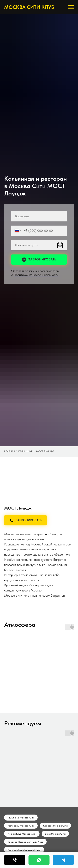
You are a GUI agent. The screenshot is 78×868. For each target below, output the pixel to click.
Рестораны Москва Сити (21, 826)
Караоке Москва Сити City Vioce (25, 842)
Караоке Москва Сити (55, 826)
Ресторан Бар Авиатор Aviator (24, 850)
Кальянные (25, 451)
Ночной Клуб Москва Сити (22, 834)
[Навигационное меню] (71, 7)
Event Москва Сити (55, 834)
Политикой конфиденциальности (36, 275)
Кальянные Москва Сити (21, 818)
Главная (9, 451)
